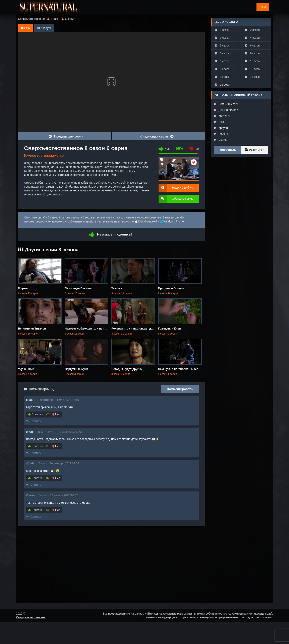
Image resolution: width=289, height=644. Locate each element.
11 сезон (223, 69)
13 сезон (223, 77)
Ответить (33, 421)
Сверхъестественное (31, 617)
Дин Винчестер (228, 110)
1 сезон (222, 30)
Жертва (23, 288)
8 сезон (252, 53)
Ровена (223, 134)
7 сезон (222, 53)
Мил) (30, 432)
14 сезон (253, 77)
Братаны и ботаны (171, 288)
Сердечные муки (76, 369)
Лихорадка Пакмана (79, 288)
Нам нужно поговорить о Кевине (181, 369)
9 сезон (222, 61)
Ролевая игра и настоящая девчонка (137, 329)
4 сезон (252, 38)
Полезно (35, 414)
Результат (254, 150)
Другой (223, 140)
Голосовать (227, 150)
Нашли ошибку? (183, 188)
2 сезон (252, 30)
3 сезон (222, 38)
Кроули (223, 128)
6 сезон (252, 45)
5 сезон (222, 45)
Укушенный (26, 369)
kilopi (30, 400)
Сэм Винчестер (228, 104)
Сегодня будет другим (127, 369)
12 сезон (253, 69)
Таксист (117, 288)
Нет (56, 414)
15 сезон (223, 85)
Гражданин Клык (170, 329)
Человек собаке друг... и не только (89, 329)
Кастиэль (224, 116)
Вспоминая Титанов (32, 329)
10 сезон (253, 61)
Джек (221, 122)
